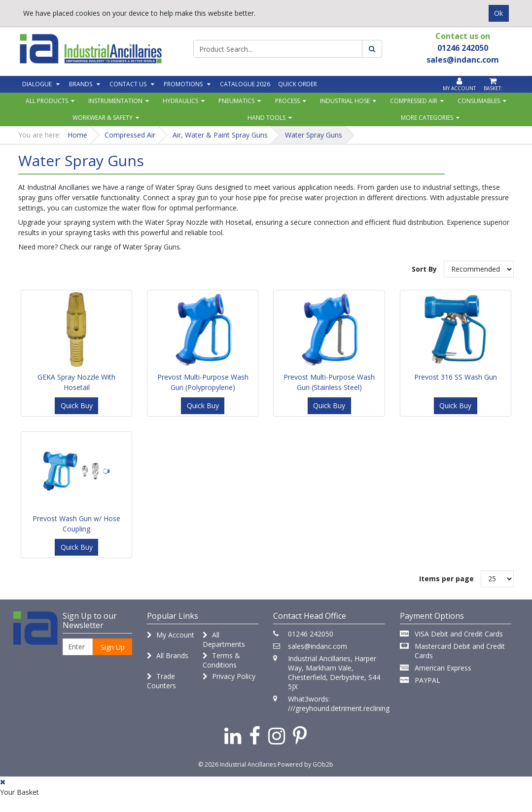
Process (287, 101)
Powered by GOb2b (305, 764)
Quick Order (298, 84)
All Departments (224, 639)
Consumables (479, 101)
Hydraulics (180, 101)
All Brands (168, 655)
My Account (171, 635)
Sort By (424, 269)
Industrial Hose (345, 101)
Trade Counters (161, 681)
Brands (81, 84)
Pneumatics (236, 101)
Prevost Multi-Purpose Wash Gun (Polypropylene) (203, 382)
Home (77, 135)
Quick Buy (77, 406)
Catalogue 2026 (245, 84)
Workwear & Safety (103, 118)
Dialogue (37, 84)
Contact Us (128, 84)
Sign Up (113, 647)
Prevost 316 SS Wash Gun (456, 377)
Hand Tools (266, 118)
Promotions (183, 84)
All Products (47, 101)
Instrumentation (115, 101)
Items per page (446, 579)
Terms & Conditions (221, 660)
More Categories (427, 118)
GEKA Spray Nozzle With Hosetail (76, 382)
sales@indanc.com (318, 646)
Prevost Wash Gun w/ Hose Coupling (76, 524)
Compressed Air (414, 101)
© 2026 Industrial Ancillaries (237, 764)
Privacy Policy (229, 676)
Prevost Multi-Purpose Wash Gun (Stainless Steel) (329, 382)
